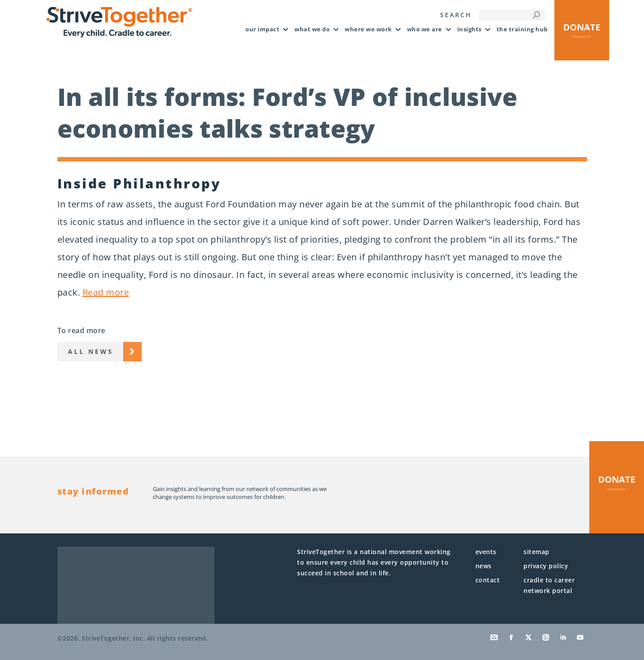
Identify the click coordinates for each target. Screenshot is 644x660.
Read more (106, 292)
